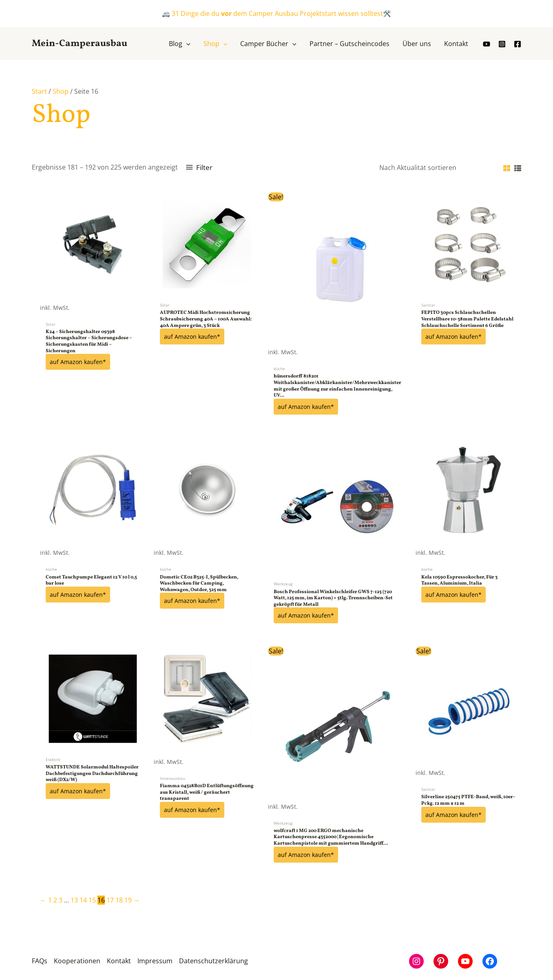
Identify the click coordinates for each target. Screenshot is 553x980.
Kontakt (119, 960)
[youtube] (487, 44)
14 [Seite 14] (83, 899)
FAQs (40, 960)
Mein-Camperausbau (80, 44)
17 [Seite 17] (110, 899)
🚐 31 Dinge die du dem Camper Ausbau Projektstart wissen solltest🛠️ (276, 13)
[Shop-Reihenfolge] (435, 168)
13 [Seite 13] (74, 899)
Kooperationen (77, 960)
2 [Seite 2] (55, 899)
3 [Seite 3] (61, 899)
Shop (61, 91)
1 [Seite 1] (50, 899)
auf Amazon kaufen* (78, 362)
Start (39, 91)
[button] (186, 44)
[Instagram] (502, 44)
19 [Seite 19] (128, 899)
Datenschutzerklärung (213, 960)
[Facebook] (518, 44)
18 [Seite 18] (119, 899)
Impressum (155, 960)
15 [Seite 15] (92, 899)
